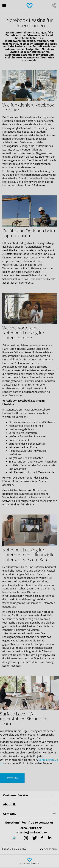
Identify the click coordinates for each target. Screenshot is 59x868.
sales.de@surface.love (31, 832)
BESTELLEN (12, 778)
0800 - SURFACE (31, 828)
